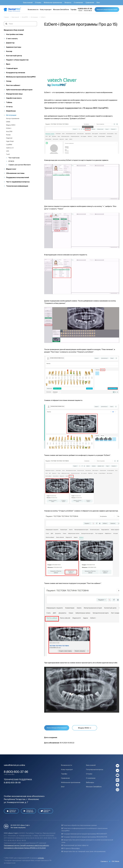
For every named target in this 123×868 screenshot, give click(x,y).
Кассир (9, 51)
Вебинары (90, 782)
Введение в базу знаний (14, 30)
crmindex (41, 858)
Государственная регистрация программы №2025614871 (84, 834)
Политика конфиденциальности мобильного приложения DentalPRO (84, 830)
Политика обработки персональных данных (79, 825)
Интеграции (11, 115)
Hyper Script (10, 141)
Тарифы (64, 774)
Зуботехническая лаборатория (19, 90)
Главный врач (12, 68)
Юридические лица (14, 94)
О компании (91, 778)
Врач (8, 64)
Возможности (66, 765)
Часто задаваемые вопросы (18, 182)
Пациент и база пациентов (17, 60)
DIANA (8, 122)
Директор (10, 43)
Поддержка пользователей (18, 177)
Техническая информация (17, 186)
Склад (9, 81)
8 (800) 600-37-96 (16, 772)
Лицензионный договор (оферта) (75, 845)
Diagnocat (9, 138)
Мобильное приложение (71, 782)
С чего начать (12, 38)
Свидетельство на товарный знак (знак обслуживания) (83, 851)
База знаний (91, 765)
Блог (63, 787)
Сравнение (65, 778)
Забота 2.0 (10, 148)
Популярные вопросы (95, 769)
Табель (9, 102)
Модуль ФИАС (11, 125)
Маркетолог (11, 169)
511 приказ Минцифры (71, 848)
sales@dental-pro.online (14, 765)
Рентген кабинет (13, 85)
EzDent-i (9, 128)
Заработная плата (14, 98)
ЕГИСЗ (11, 161)
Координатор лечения (16, 73)
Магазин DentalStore (94, 787)
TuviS (8, 154)
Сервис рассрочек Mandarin (20, 165)
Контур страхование (13, 118)
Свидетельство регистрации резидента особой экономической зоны (87, 841)
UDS (8, 151)
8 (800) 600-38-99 (12, 783)
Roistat (8, 135)
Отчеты (9, 107)
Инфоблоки (11, 111)
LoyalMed (9, 145)
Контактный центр (14, 56)
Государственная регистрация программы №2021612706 (84, 837)
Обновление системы (15, 173)
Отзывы (89, 774)
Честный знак (14, 158)
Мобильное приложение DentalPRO (21, 77)
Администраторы (14, 47)
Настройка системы (15, 34)
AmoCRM (9, 131)
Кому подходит (67, 769)
